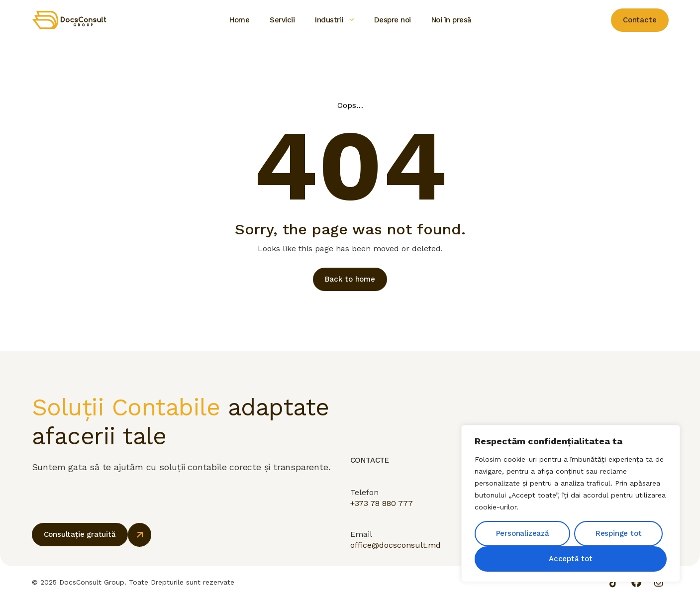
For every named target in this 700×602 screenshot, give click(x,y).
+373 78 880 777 (382, 510)
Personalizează (523, 533)
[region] (571, 503)
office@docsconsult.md (396, 555)
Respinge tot (619, 533)
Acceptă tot (571, 559)
